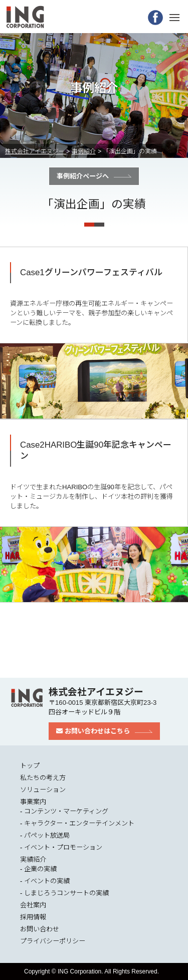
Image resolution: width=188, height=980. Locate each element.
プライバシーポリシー (53, 941)
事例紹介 (84, 151)
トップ (30, 766)
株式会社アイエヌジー (36, 151)
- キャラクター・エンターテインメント (77, 823)
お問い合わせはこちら (93, 731)
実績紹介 (33, 859)
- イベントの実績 (45, 881)
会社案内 (33, 905)
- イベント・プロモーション (61, 847)
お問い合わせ (40, 929)
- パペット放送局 (45, 835)
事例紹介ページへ (83, 176)
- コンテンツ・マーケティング (64, 811)
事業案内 (33, 802)
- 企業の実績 (38, 869)
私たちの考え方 (43, 778)
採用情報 (33, 917)
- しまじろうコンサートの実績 (64, 893)
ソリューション (43, 790)
